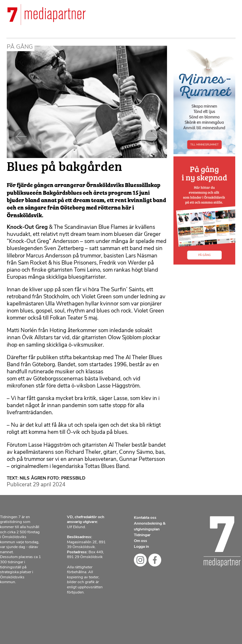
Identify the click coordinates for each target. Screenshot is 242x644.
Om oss (140, 541)
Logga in (141, 547)
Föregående (21, 137)
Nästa (153, 137)
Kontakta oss (145, 518)
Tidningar (142, 535)
